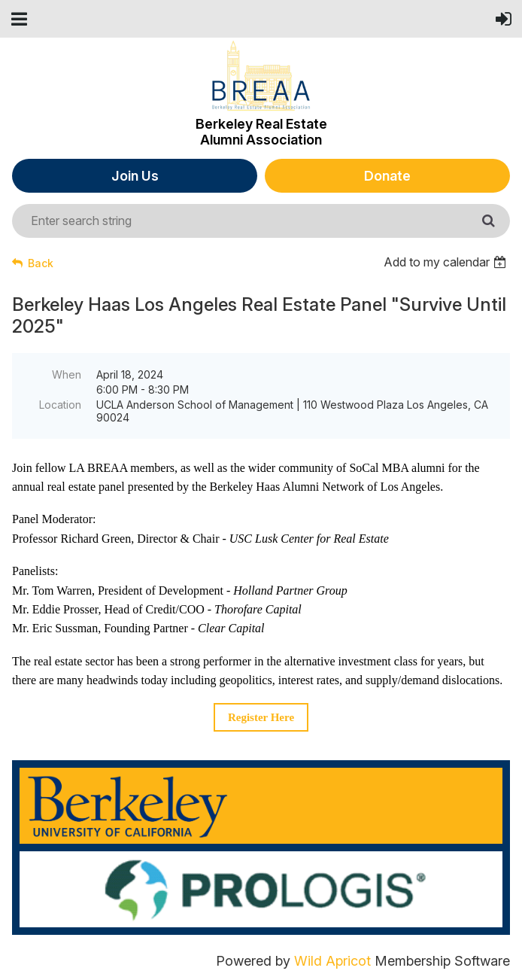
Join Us (135, 176)
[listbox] (447, 262)
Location (60, 405)
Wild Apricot (332, 961)
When (67, 374)
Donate (387, 176)
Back (41, 263)
